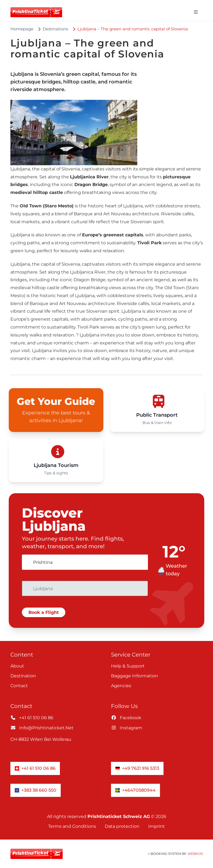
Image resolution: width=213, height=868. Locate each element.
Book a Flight (44, 612)
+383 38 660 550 (36, 790)
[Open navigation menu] (196, 12)
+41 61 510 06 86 (32, 718)
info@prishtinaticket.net (42, 728)
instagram (127, 728)
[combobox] (85, 562)
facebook (126, 718)
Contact (19, 686)
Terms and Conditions (72, 826)
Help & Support (128, 666)
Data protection (122, 826)
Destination (23, 676)
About (17, 666)
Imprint (157, 826)
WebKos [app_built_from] (195, 854)
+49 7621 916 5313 (137, 768)
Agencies (121, 686)
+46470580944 (135, 790)
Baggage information (135, 676)
